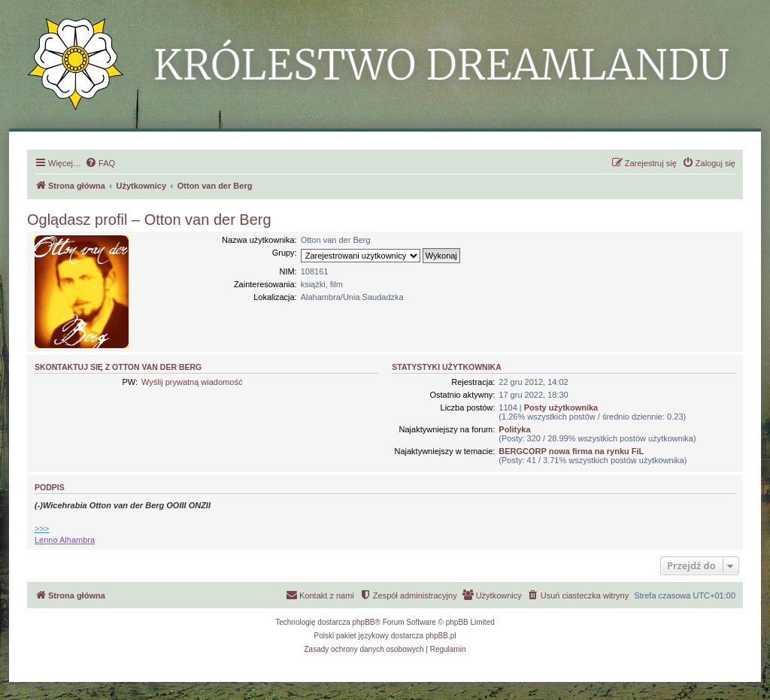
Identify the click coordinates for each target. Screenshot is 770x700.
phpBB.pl (441, 636)
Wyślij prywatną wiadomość (192, 382)
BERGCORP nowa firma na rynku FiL (571, 451)
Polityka (514, 429)
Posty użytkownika (561, 408)
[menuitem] (100, 163)
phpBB (364, 622)
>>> (42, 529)
